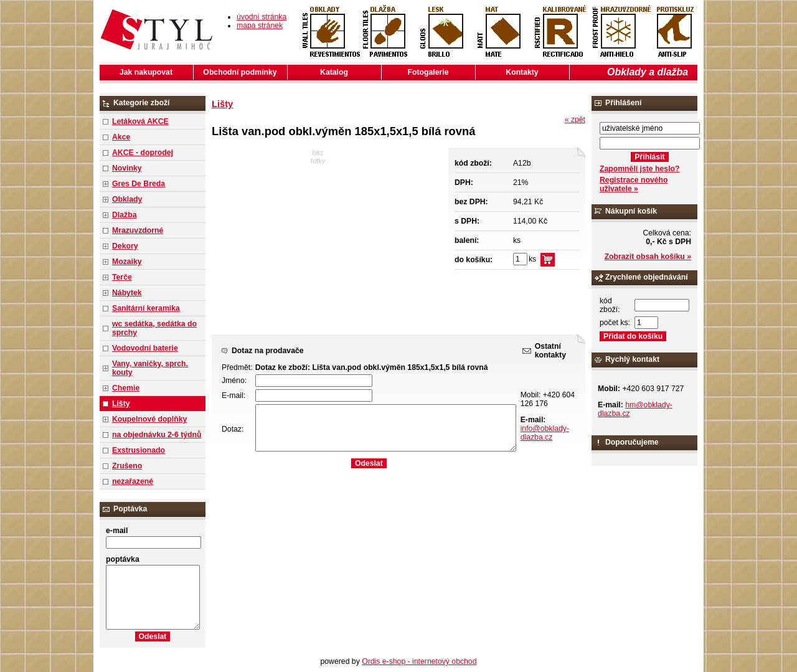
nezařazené (133, 481)
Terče (122, 277)
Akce (121, 137)
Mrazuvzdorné (138, 230)
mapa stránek (260, 26)
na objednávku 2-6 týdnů (157, 435)
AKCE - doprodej (143, 153)
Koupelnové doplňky (149, 419)
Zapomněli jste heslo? (640, 169)
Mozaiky (127, 262)
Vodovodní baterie (145, 348)
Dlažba (124, 215)
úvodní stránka (262, 17)
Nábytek (127, 293)
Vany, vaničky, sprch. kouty (150, 368)
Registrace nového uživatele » (634, 184)
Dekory (125, 246)
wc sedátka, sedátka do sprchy (154, 328)
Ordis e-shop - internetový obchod (419, 661)
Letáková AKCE (140, 121)
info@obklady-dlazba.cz (545, 433)
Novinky (127, 168)
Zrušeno (127, 466)
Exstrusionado (139, 450)
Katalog (334, 72)
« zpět (575, 120)
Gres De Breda (139, 184)
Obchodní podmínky (240, 72)
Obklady (127, 199)
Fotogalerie (428, 72)
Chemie (126, 388)
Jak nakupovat (146, 72)
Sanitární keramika (146, 308)
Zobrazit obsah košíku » (648, 257)
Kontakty (522, 72)
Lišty (121, 404)
